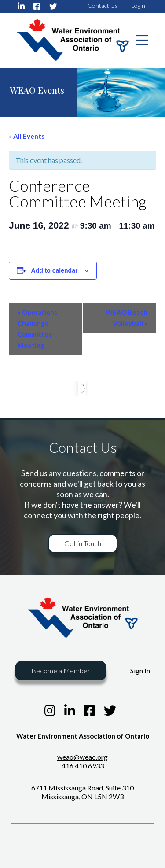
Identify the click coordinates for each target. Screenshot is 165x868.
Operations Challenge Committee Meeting (37, 329)
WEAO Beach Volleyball (126, 318)
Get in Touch (83, 543)
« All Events (27, 136)
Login (138, 6)
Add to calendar (55, 270)
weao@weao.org (82, 757)
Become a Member (61, 670)
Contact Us (103, 6)
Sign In (140, 670)
